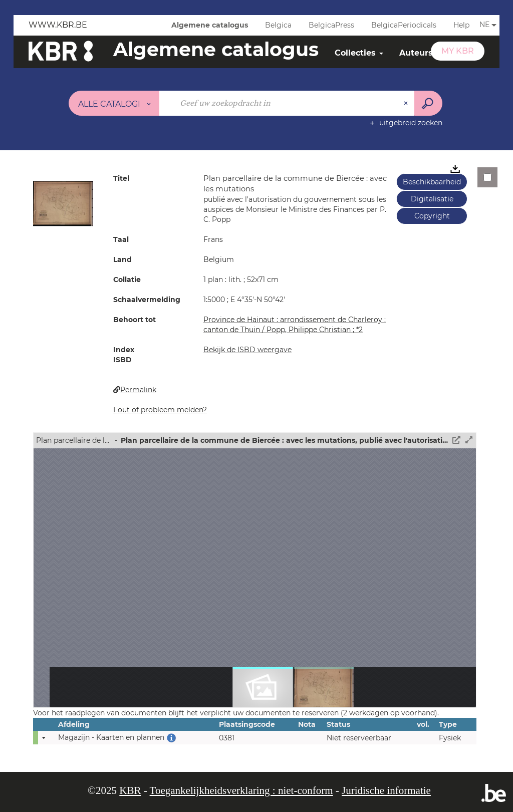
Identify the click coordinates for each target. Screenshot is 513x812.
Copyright (432, 216)
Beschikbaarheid (432, 182)
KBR (130, 790)
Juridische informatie (386, 790)
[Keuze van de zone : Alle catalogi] (114, 103)
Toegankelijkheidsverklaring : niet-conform (241, 790)
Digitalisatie (432, 199)
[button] (63, 203)
